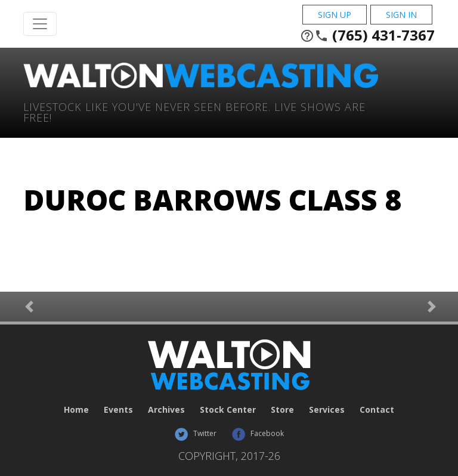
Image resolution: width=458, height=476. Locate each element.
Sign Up (335, 15)
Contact (377, 409)
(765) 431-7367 (367, 35)
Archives (166, 409)
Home (76, 409)
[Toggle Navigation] (40, 24)
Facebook (258, 433)
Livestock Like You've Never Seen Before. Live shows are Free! (194, 111)
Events (118, 409)
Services (327, 409)
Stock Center (228, 409)
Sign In (401, 15)
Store (282, 409)
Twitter (195, 433)
